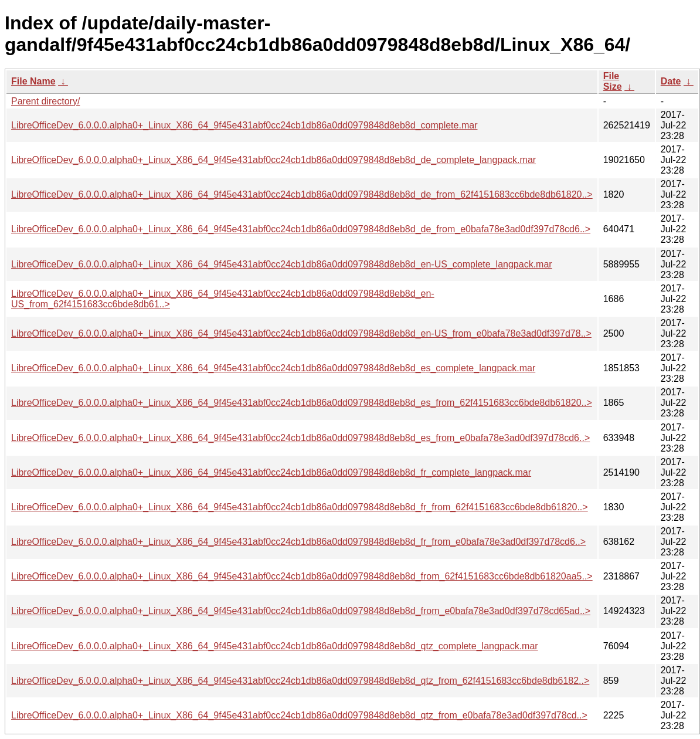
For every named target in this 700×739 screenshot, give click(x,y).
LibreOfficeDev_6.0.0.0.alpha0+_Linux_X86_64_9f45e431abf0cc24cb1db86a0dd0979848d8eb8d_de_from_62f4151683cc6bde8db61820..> (302, 194)
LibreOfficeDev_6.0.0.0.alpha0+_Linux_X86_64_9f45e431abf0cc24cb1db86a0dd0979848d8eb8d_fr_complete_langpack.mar (271, 472)
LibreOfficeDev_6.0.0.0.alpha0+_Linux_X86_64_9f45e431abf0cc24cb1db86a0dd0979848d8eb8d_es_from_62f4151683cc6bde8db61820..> (302, 403)
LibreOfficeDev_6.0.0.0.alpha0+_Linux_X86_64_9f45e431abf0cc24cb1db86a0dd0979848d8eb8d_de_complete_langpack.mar (273, 160)
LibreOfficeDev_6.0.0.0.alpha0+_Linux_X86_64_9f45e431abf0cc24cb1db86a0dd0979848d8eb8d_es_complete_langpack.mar (273, 368)
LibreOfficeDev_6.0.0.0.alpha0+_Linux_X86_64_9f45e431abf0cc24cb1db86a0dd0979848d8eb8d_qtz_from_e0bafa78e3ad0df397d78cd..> (299, 715)
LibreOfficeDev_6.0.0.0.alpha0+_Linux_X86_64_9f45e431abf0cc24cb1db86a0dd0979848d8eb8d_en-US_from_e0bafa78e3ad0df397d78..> (301, 333)
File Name (33, 81)
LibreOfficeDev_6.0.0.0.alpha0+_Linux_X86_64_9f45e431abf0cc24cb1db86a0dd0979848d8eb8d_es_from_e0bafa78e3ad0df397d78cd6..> (300, 438)
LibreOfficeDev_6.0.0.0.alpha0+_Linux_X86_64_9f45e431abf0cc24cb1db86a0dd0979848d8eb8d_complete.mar (244, 125)
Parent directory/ (45, 101)
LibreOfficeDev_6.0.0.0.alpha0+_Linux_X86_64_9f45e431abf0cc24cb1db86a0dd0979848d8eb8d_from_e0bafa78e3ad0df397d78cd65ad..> (301, 611)
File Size (613, 81)
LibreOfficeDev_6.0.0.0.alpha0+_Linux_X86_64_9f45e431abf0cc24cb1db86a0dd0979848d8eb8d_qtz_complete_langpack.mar (275, 646)
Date (671, 81)
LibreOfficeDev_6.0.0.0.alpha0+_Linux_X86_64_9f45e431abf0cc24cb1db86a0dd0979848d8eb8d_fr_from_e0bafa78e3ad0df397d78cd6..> (298, 542)
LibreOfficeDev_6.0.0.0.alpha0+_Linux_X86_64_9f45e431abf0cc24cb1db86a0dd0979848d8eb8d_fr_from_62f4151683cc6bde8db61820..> (300, 507)
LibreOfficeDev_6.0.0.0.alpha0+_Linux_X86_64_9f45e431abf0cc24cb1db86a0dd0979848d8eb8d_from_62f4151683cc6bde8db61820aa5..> (302, 576)
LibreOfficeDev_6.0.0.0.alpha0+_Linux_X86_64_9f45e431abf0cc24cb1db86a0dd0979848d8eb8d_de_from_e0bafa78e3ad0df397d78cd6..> (301, 229)
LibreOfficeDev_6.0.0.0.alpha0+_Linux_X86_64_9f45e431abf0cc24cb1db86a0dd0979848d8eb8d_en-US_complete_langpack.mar (282, 264)
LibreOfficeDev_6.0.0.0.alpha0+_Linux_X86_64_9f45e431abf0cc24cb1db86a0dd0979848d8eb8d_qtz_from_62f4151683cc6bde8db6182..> (300, 681)
